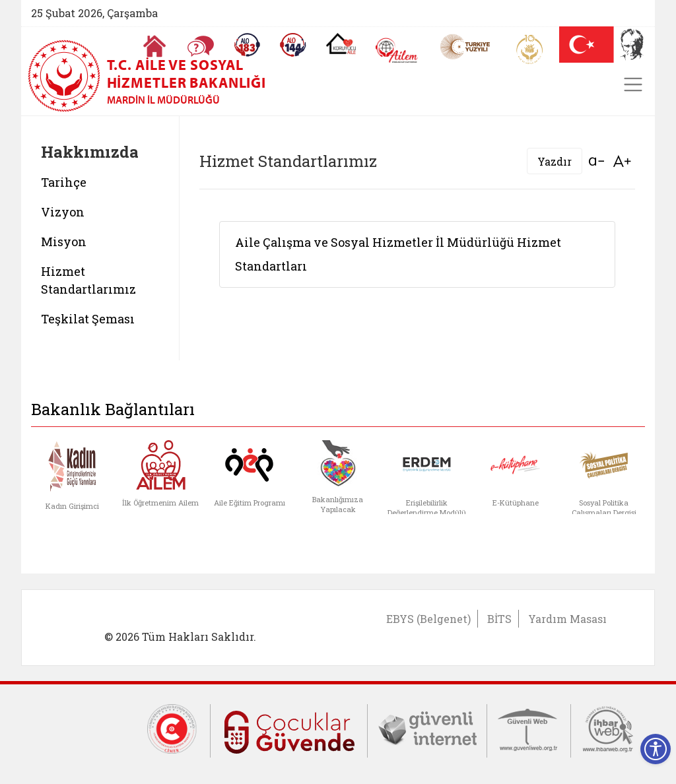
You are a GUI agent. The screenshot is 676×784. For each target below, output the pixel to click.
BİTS (499, 619)
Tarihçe (64, 182)
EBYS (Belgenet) (428, 619)
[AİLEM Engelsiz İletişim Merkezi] (397, 50)
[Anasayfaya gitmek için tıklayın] (154, 46)
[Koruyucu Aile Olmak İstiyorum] (341, 44)
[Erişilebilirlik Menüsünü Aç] (656, 749)
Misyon (64, 242)
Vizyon (63, 212)
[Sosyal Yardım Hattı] (293, 45)
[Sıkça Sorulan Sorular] (201, 46)
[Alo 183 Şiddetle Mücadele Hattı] (247, 45)
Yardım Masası (567, 619)
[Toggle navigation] (633, 84)
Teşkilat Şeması (88, 319)
